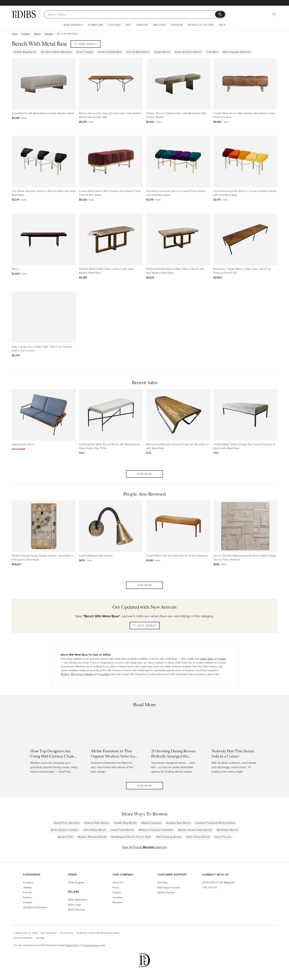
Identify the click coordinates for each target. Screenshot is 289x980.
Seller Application (78, 899)
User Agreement (48, 933)
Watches (160, 25)
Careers (117, 892)
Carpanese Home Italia (165, 678)
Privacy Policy (66, 933)
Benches (49, 34)
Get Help (162, 882)
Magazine (219, 882)
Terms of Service (91, 945)
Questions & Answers (35, 907)
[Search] (131, 14)
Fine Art (27, 892)
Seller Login (74, 904)
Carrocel (183, 678)
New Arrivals (73, 25)
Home (15, 34)
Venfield (198, 678)
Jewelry (142, 25)
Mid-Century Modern (82, 674)
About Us (118, 882)
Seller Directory (76, 909)
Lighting (115, 25)
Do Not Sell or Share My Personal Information (98, 933)
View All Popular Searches (144, 847)
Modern (65, 674)
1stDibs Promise (166, 892)
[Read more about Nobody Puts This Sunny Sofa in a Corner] (235, 746)
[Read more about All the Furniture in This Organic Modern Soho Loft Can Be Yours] (114, 746)
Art (128, 25)
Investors (118, 897)
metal (203, 659)
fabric (211, 659)
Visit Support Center (169, 887)
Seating (37, 34)
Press (116, 887)
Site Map (40, 938)
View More (145, 474)
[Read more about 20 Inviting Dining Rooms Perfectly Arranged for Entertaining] (175, 746)
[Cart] (274, 14)
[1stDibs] (24, 14)
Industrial (105, 674)
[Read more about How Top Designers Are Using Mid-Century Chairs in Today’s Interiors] (54, 746)
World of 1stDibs (201, 25)
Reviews (117, 902)
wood (222, 659)
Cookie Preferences (23, 938)
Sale (222, 25)
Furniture (96, 25)
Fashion (177, 25)
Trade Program (76, 882)
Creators (28, 902)
